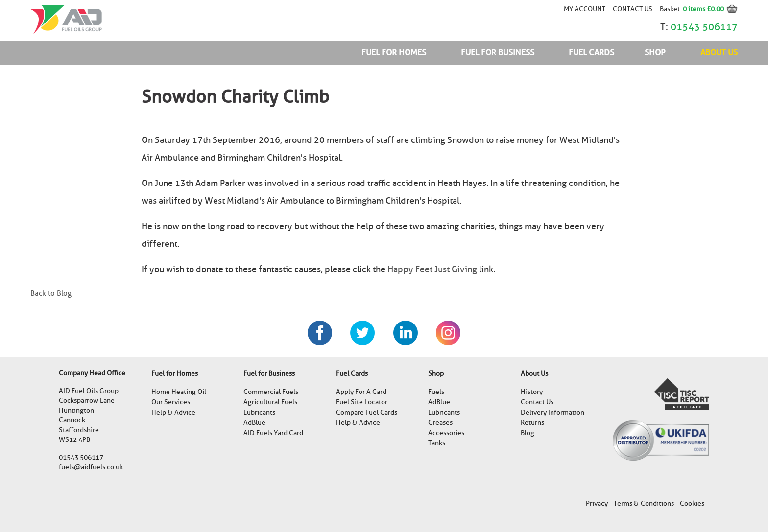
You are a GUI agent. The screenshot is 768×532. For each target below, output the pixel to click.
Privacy (597, 503)
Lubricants (259, 412)
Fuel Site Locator (362, 402)
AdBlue (254, 423)
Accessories (446, 433)
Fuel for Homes (394, 53)
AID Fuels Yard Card (273, 433)
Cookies (692, 503)
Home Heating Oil (179, 392)
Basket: (671, 9)
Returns (532, 423)
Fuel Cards (591, 53)
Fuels (436, 392)
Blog (528, 433)
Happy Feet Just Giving (432, 269)
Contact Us (633, 9)
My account (585, 9)
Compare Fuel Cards (367, 412)
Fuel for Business (498, 53)
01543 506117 (704, 27)
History (532, 392)
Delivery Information (552, 412)
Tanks (437, 443)
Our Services (171, 402)
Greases (440, 423)
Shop (655, 53)
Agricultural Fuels (270, 402)
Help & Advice (173, 412)
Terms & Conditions (644, 503)
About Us (719, 53)
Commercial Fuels (271, 392)
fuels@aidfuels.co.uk (91, 467)
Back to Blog (51, 293)
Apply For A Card (361, 392)
